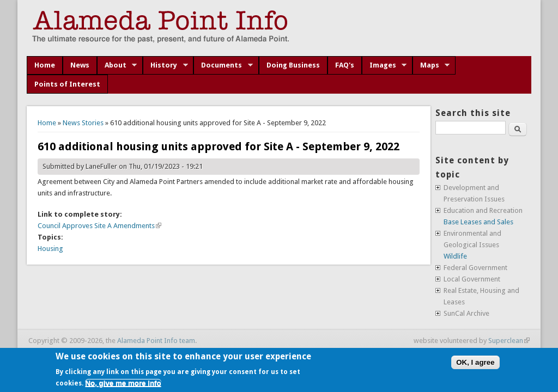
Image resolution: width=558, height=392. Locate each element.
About (117, 65)
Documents (223, 65)
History (165, 65)
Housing (50, 249)
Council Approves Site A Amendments (99, 226)
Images (384, 65)
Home (45, 65)
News (80, 65)
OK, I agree (475, 362)
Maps (431, 65)
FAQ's (345, 65)
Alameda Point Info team (156, 341)
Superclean (509, 341)
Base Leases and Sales (478, 222)
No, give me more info (123, 383)
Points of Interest (67, 84)
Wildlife (455, 256)
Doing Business (293, 65)
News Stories (83, 123)
